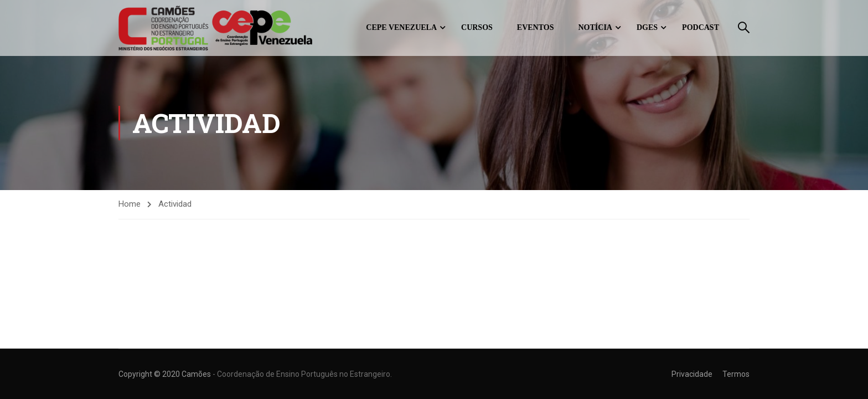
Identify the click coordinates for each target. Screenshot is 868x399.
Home (130, 204)
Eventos (536, 27)
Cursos (477, 27)
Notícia (595, 27)
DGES (647, 27)
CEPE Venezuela (401, 27)
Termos (736, 374)
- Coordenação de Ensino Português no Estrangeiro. (302, 374)
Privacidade (692, 374)
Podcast (701, 27)
